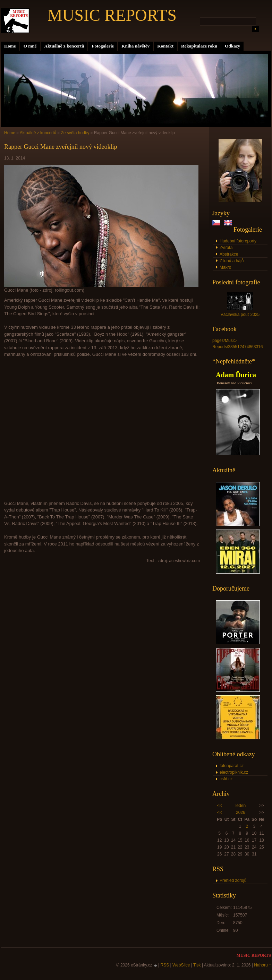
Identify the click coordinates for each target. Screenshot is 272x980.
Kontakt (165, 46)
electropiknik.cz (234, 772)
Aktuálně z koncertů (64, 46)
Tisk (197, 965)
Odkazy (232, 46)
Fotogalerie (103, 46)
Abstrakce (229, 254)
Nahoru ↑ (262, 965)
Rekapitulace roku (199, 46)
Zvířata (226, 248)
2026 (241, 813)
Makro (225, 267)
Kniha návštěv (135, 46)
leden (241, 806)
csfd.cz (226, 779)
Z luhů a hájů (232, 261)
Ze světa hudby (75, 133)
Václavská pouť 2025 (240, 315)
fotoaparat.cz (232, 766)
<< (220, 806)
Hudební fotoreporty (238, 241)
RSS (165, 965)
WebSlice (181, 965)
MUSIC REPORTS (112, 15)
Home (10, 46)
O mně (30, 46)
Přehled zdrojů (233, 880)
